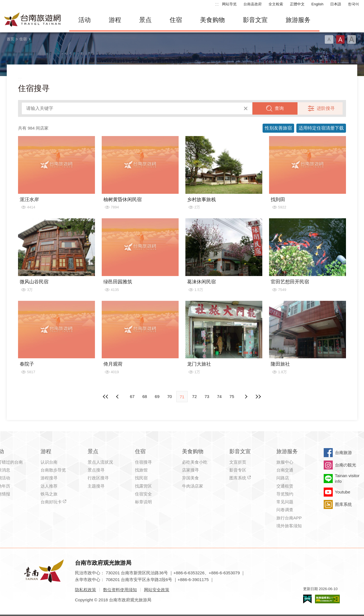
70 (169, 396)
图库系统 (238, 478)
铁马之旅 (49, 494)
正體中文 (297, 4)
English (317, 4)
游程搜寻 (49, 478)
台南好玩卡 (51, 502)
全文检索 (276, 4)
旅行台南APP (289, 518)
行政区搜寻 (98, 478)
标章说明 (143, 502)
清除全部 (246, 108)
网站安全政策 (157, 590)
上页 (246, 397)
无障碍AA (327, 599)
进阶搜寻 (326, 108)
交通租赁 (285, 486)
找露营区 (143, 486)
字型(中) (340, 39)
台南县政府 (253, 4)
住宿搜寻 (143, 462)
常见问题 (285, 502)
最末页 (258, 397)
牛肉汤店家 (193, 486)
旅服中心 (285, 462)
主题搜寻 (96, 486)
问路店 (283, 478)
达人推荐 (49, 486)
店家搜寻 (190, 470)
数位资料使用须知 (120, 590)
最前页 (106, 397)
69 (157, 396)
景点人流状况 (100, 462)
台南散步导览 (53, 470)
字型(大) (352, 39)
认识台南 (49, 462)
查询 (279, 108)
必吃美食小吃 (195, 462)
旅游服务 (298, 20)
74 (219, 396)
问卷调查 (285, 510)
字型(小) (329, 39)
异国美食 (190, 478)
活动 (85, 20)
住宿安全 (143, 494)
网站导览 (229, 4)
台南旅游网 (33, 20)
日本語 (336, 4)
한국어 (353, 4)
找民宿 (141, 478)
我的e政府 (307, 599)
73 (207, 396)
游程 (115, 20)
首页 (10, 39)
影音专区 (238, 470)
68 (145, 396)
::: (217, 4)
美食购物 (212, 20)
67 (132, 396)
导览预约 (285, 494)
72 (195, 396)
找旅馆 (141, 470)
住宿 (176, 20)
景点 (145, 20)
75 (232, 396)
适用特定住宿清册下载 (321, 128)
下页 (118, 397)
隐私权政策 (86, 590)
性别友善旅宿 (278, 128)
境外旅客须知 (289, 526)
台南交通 (285, 470)
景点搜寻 (96, 470)
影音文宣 (255, 20)
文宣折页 (238, 462)
